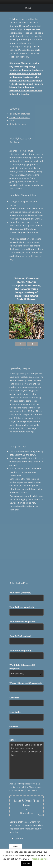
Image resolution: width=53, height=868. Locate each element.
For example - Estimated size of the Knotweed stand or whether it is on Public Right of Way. (26, 760)
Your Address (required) (26, 611)
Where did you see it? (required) (26, 687)
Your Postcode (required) (26, 625)
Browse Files (27, 813)
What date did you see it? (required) (26, 671)
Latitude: (26, 701)
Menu (27, 8)
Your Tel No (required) (26, 640)
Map (12, 121)
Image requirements (19, 117)
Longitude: (26, 716)
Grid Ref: (26, 730)
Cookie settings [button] (40, 859)
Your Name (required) (26, 596)
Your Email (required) (26, 654)
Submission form (18, 124)
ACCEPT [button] (27, 863)
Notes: (26, 759)
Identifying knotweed (20, 114)
